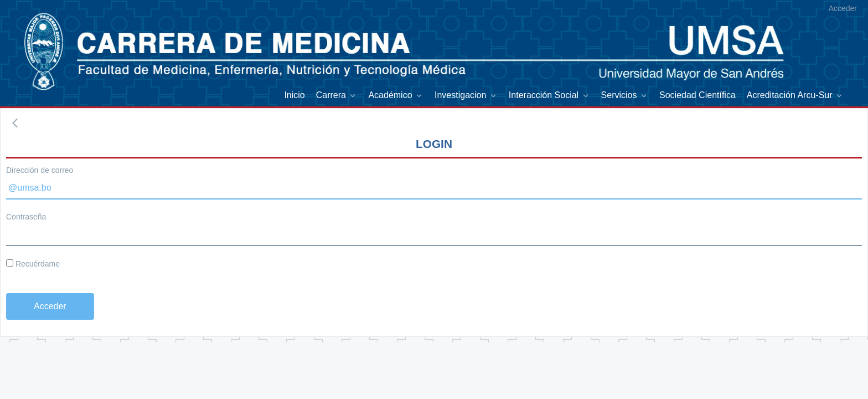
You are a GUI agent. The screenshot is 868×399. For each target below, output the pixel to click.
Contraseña (26, 217)
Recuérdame (33, 264)
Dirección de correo (40, 170)
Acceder (843, 8)
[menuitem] (294, 95)
